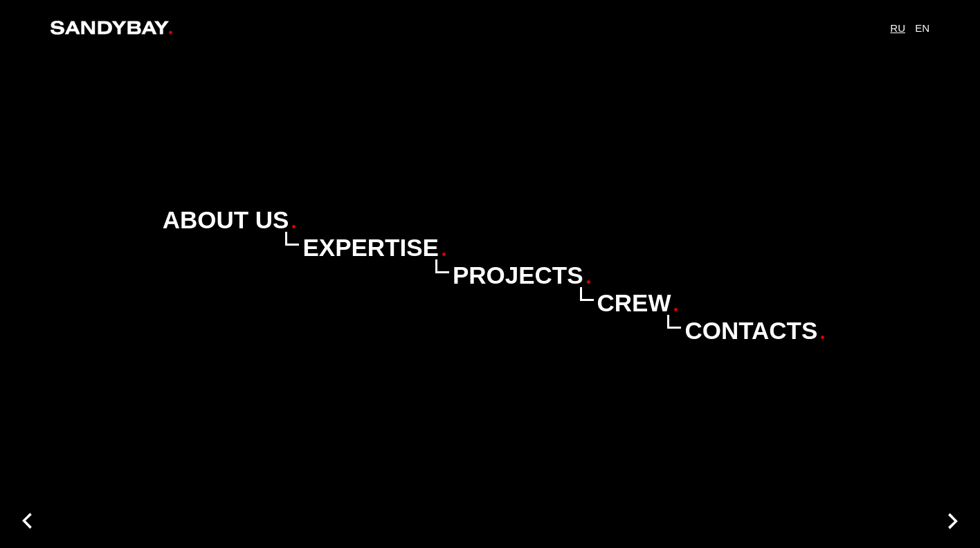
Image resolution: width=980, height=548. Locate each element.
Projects (518, 275)
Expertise (370, 247)
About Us (226, 220)
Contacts (751, 330)
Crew (634, 303)
